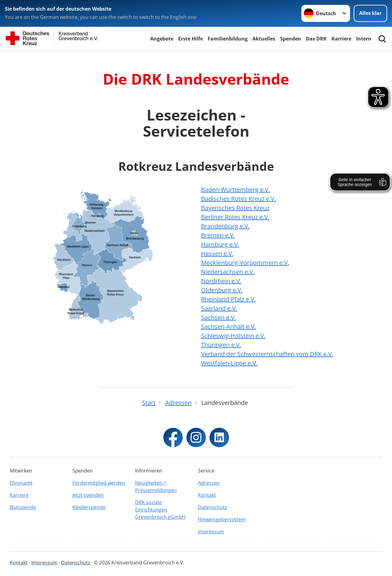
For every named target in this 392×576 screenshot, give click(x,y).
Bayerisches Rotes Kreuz (235, 208)
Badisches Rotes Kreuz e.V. (238, 199)
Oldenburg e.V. (222, 290)
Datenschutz (213, 507)
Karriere (341, 39)
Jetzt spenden (88, 495)
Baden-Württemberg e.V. (236, 190)
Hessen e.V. (217, 253)
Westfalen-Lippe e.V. (229, 363)
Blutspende (23, 507)
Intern (364, 39)
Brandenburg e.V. (225, 226)
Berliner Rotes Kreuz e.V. (235, 217)
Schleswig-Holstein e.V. (233, 336)
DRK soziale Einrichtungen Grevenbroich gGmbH (160, 510)
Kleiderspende (89, 507)
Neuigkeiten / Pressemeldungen (156, 486)
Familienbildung (228, 39)
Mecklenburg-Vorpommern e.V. (245, 263)
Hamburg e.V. (220, 244)
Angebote (162, 39)
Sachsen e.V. (219, 317)
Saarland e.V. (219, 308)
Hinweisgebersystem (222, 519)
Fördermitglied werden (99, 483)
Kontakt (207, 495)
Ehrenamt (21, 483)
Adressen (209, 483)
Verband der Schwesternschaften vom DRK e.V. (267, 354)
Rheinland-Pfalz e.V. (228, 299)
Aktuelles (264, 39)
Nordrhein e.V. (221, 281)
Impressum (211, 532)
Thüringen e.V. (221, 345)
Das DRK (316, 39)
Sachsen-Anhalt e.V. (229, 327)
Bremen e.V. (218, 235)
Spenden (291, 39)
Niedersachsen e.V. (228, 272)
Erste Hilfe (191, 39)
